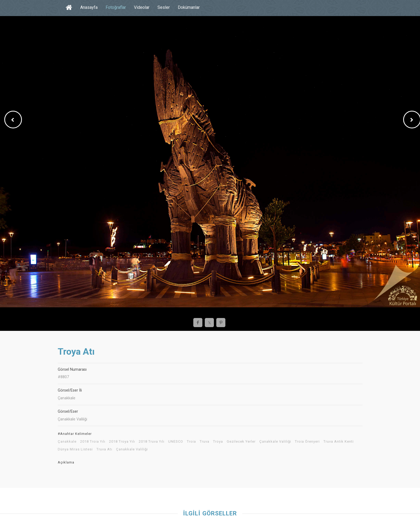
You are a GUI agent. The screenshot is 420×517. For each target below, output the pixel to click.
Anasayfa (89, 7)
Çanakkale (67, 442)
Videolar (142, 7)
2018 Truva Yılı (152, 442)
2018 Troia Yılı (93, 442)
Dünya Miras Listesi (75, 449)
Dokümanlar (189, 7)
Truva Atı (104, 449)
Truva (205, 442)
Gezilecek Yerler (241, 442)
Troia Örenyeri (307, 442)
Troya (218, 442)
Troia (191, 442)
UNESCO (176, 442)
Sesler (164, 7)
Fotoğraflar (116, 7)
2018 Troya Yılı (122, 442)
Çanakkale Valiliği (275, 442)
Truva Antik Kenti (339, 442)
